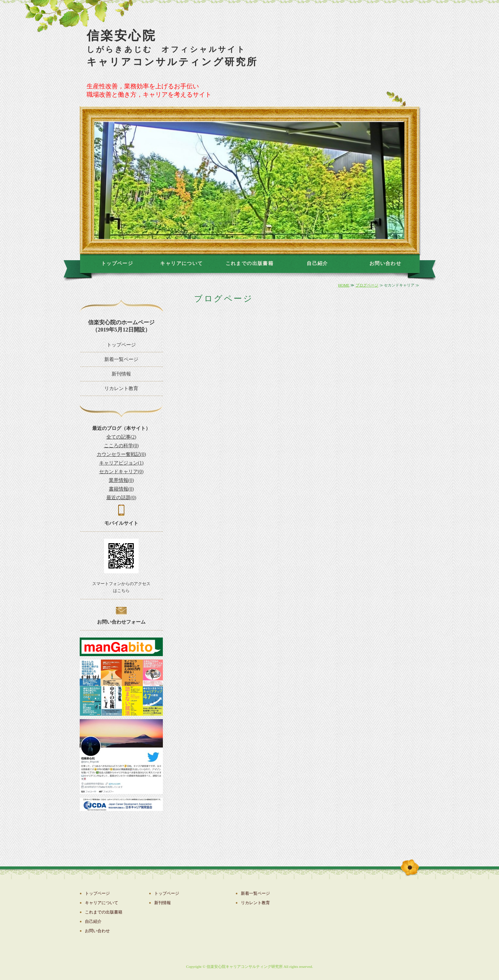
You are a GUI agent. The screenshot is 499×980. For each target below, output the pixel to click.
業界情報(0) (121, 480)
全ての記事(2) (121, 437)
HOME (344, 285)
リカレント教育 (121, 389)
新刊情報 (121, 374)
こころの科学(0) (121, 446)
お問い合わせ (385, 263)
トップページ (117, 263)
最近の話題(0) (121, 498)
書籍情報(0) (121, 489)
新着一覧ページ (121, 359)
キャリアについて (181, 263)
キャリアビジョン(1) (121, 463)
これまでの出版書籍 (250, 263)
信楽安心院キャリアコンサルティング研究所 (245, 966)
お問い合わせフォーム (121, 622)
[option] (249, 180)
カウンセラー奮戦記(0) (121, 454)
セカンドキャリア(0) (121, 472)
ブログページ (367, 285)
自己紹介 (317, 263)
